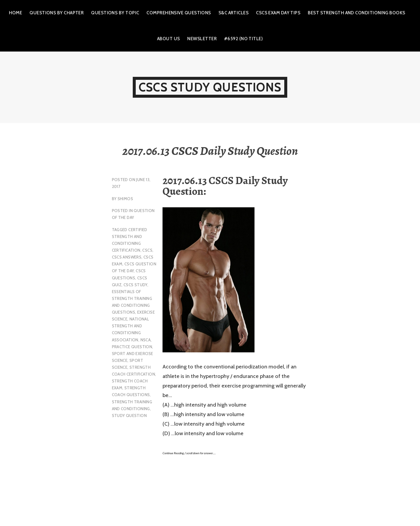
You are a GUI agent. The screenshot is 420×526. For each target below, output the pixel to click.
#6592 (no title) (243, 39)
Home (16, 13)
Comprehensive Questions (179, 13)
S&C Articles (234, 13)
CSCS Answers (127, 257)
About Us (169, 39)
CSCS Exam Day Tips (278, 13)
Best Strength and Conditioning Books (356, 13)
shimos (125, 199)
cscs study (135, 285)
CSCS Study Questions (210, 87)
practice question (132, 347)
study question (129, 415)
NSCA (146, 340)
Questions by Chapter (57, 13)
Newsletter (202, 39)
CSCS (147, 250)
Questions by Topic (115, 13)
